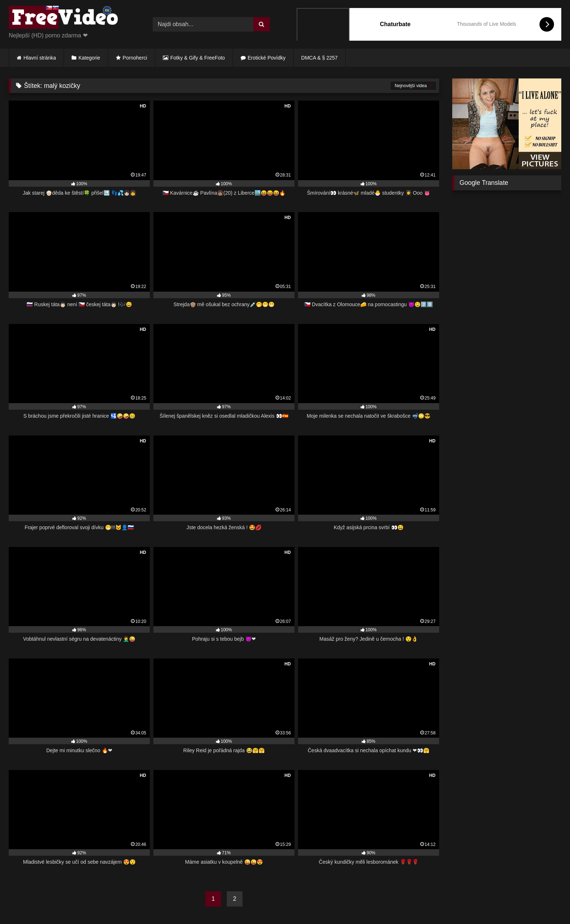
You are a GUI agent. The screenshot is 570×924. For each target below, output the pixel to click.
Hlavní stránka (40, 58)
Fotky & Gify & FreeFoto (198, 58)
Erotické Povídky (266, 58)
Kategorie (89, 58)
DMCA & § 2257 (320, 58)
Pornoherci (135, 58)
